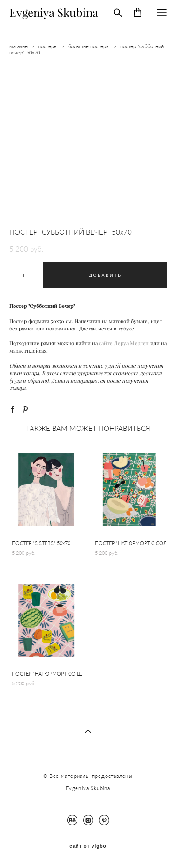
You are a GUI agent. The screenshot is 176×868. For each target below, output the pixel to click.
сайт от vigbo (88, 846)
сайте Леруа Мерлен (124, 343)
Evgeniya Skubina (54, 13)
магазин (19, 46)
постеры (48, 46)
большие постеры (89, 46)
